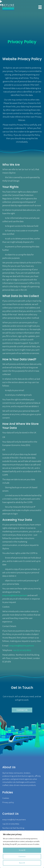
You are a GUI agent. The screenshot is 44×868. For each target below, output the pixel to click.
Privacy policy (8, 802)
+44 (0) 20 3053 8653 (22, 650)
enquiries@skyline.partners (15, 595)
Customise (22, 857)
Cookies (6, 798)
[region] (22, 849)
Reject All (22, 863)
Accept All (22, 850)
